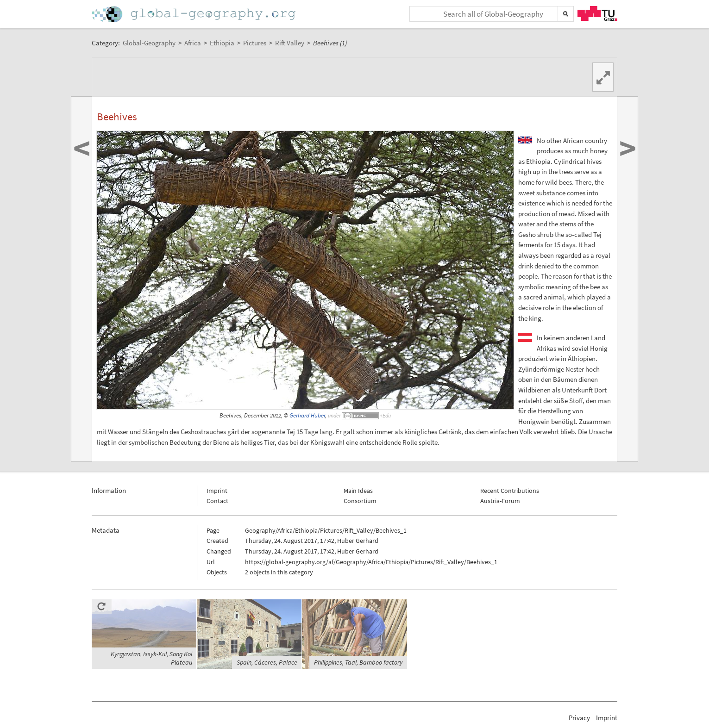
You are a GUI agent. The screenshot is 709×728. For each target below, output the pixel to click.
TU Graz (597, 13)
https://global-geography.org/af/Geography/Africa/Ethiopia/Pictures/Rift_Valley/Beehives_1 (371, 562)
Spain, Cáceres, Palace (267, 662)
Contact (217, 501)
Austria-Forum (500, 501)
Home (195, 14)
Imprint (217, 491)
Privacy (579, 718)
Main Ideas (358, 491)
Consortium (360, 501)
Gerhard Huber (307, 415)
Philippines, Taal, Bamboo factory (358, 662)
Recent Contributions (510, 491)
